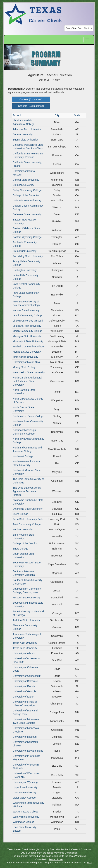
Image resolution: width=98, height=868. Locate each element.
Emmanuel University (25, 251)
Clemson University (24, 185)
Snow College (20, 549)
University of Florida (24, 686)
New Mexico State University (29, 372)
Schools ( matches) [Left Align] (31, 106)
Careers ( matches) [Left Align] (31, 99)
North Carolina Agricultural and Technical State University (27, 381)
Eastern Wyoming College (27, 237)
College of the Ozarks (25, 543)
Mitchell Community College (28, 347)
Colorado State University (27, 200)
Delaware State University (27, 214)
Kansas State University (26, 310)
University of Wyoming (25, 782)
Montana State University (27, 352)
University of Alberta (24, 653)
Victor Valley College (24, 798)
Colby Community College (27, 190)
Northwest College (23, 456)
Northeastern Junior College (28, 416)
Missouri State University (27, 598)
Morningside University (25, 357)
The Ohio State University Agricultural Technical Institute (27, 491)
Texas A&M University (25, 643)
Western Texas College (26, 812)
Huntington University (25, 270)
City (57, 115)
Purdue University (23, 530)
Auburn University (23, 134)
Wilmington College (24, 822)
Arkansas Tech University (27, 129)
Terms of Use (56, 859)
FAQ (89, 863)
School (17, 115)
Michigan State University (27, 336)
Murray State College (25, 367)
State (77, 115)
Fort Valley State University (28, 256)
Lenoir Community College (28, 315)
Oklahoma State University (28, 509)
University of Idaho (23, 697)
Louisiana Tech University (27, 326)
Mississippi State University (28, 341)
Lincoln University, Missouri (28, 321)
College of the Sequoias (26, 195)
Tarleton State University (26, 620)
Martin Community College (28, 331)
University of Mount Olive (27, 362)
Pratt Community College (27, 524)
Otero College (20, 514)
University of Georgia (24, 691)
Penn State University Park (28, 519)
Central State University (26, 180)
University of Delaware (25, 681)
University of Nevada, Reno (28, 751)
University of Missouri (25, 737)
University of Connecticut (27, 676)
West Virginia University (26, 817)
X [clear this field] (91, 28)
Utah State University (25, 792)
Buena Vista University (25, 140)
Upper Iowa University (25, 787)
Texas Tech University (25, 648)
